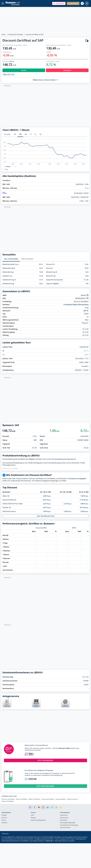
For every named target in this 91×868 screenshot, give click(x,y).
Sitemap (4, 823)
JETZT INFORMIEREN (45, 760)
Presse (4, 820)
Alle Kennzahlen (27, 259)
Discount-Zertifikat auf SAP (35, 34)
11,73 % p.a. (84, 500)
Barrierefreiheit (65, 828)
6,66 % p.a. (85, 504)
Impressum (64, 815)
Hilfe (32, 815)
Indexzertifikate (61, 799)
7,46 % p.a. (85, 496)
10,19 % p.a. (84, 508)
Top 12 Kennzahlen (11, 259)
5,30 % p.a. (85, 511)
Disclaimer (64, 820)
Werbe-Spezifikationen (38, 820)
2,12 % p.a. (68, 504)
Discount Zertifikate (8, 799)
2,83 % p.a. (47, 496)
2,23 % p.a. (47, 504)
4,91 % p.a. (47, 508)
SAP (35, 440)
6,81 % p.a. (47, 500)
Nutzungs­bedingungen (68, 823)
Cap (6, 169)
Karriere (4, 818)
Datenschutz (64, 818)
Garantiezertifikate (48, 799)
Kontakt (4, 815)
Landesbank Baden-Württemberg (76, 305)
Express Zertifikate (8, 801)
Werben (33, 818)
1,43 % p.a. (68, 511)
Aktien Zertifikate (34, 799)
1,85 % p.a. (47, 511)
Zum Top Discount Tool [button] (46, 516)
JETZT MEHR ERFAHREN (45, 786)
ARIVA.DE (49, 841)
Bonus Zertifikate (22, 799)
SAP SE (12, 61)
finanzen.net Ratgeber (78, 479)
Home (3, 34)
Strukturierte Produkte (16, 34)
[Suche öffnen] (82, 3)
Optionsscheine (72, 799)
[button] (59, 3)
